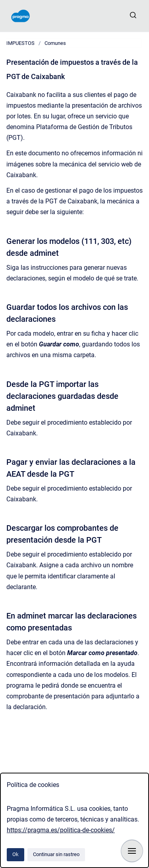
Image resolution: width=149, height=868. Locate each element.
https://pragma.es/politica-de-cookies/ (61, 830)
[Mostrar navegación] (132, 851)
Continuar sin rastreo (56, 854)
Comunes (55, 43)
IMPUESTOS (20, 43)
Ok (15, 854)
